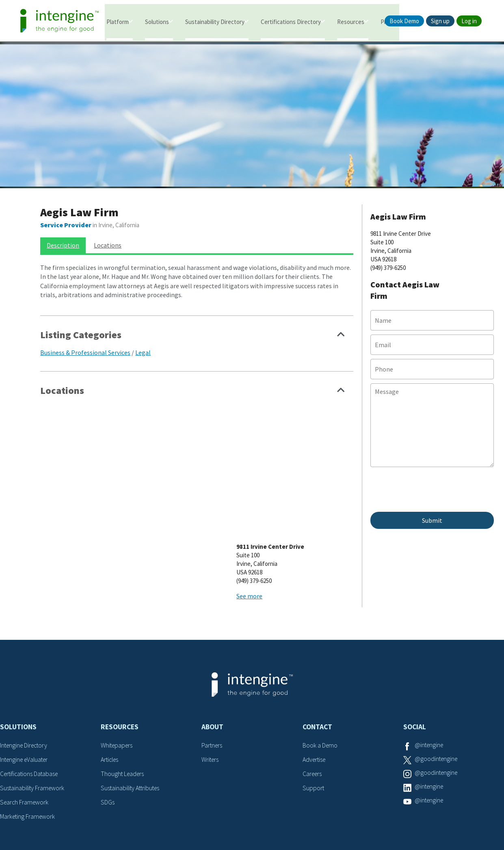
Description (63, 240)
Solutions (157, 21)
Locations (108, 240)
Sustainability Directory (215, 21)
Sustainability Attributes (132, 717)
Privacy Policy (278, 812)
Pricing (389, 21)
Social (415, 656)
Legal (143, 347)
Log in (469, 21)
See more (279, 450)
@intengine (430, 675)
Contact (317, 656)
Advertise (315, 689)
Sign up (440, 21)
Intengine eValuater (26, 689)
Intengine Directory (25, 675)
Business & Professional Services (85, 347)
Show (341, 332)
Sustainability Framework (33, 717)
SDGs (108, 730)
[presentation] (432, 488)
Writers (211, 689)
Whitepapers (118, 675)
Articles (110, 689)
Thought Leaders (123, 703)
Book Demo (404, 21)
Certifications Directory (291, 21)
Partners (212, 675)
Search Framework (25, 730)
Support (314, 717)
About (212, 656)
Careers (313, 703)
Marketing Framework (28, 745)
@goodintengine (437, 689)
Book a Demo (320, 675)
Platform (118, 21)
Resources (351, 21)
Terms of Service (227, 812)
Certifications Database (30, 703)
